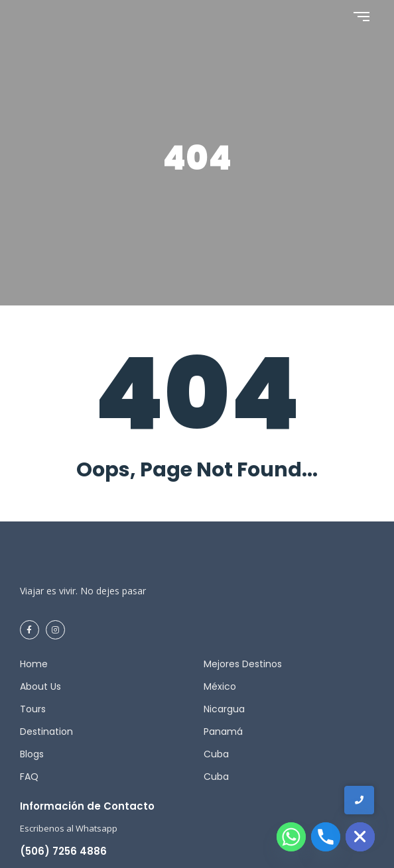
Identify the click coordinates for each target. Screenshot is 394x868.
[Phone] (326, 837)
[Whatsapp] (291, 837)
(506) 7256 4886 (63, 851)
